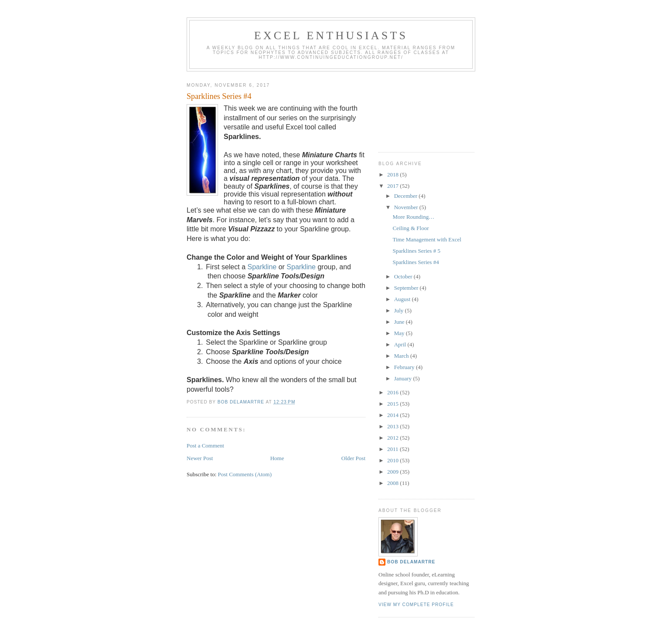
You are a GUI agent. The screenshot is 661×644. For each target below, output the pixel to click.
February (405, 367)
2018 (394, 175)
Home (277, 458)
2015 (394, 404)
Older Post (353, 458)
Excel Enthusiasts (331, 36)
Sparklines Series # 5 (416, 251)
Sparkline (262, 267)
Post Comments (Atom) (245, 474)
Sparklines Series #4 (416, 262)
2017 (394, 186)
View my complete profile (416, 605)
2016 (394, 392)
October (404, 276)
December (407, 196)
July (400, 310)
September (407, 288)
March (402, 356)
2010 (394, 460)
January (404, 378)
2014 (394, 415)
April (401, 344)
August (403, 299)
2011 (394, 449)
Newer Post (200, 458)
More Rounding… (413, 217)
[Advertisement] (418, 108)
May (400, 333)
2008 (394, 483)
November (407, 207)
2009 (394, 472)
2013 (394, 426)
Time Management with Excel (427, 239)
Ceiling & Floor (411, 228)
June (400, 322)
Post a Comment (205, 446)
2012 (394, 438)
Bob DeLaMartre (411, 562)
